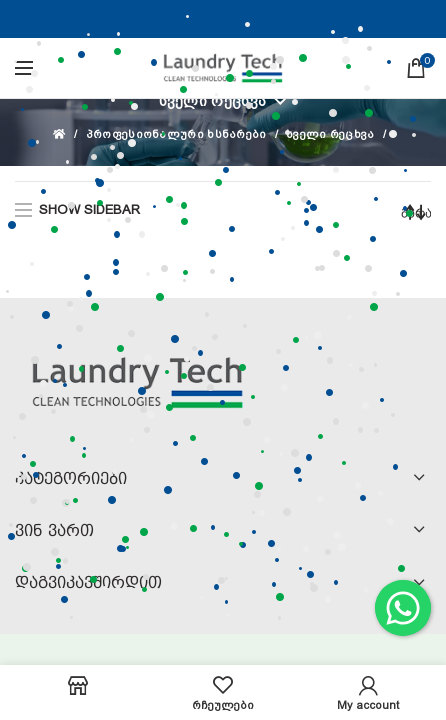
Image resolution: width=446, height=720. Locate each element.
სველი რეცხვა (213, 101)
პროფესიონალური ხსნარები (176, 134)
